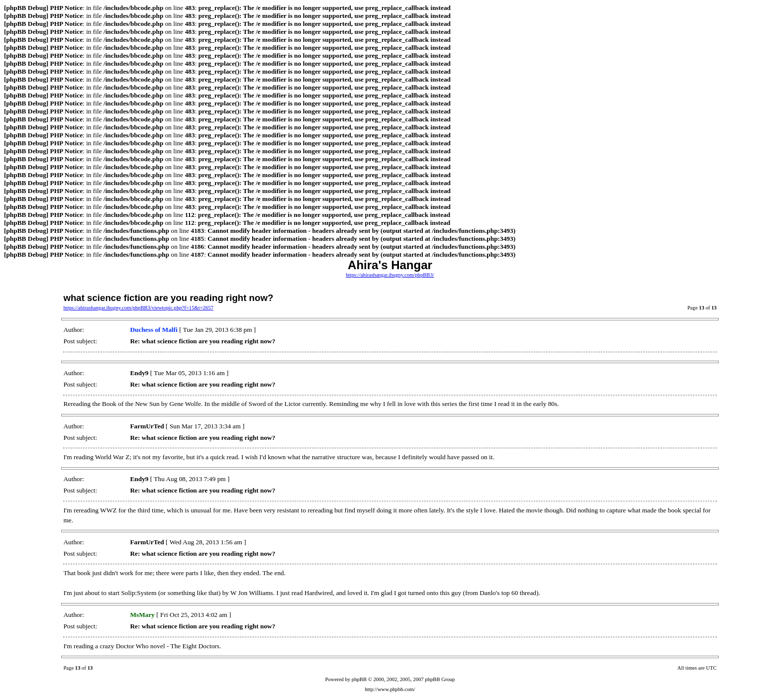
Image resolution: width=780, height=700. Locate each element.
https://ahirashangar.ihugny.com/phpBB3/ (390, 275)
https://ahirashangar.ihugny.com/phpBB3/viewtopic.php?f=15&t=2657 (138, 308)
